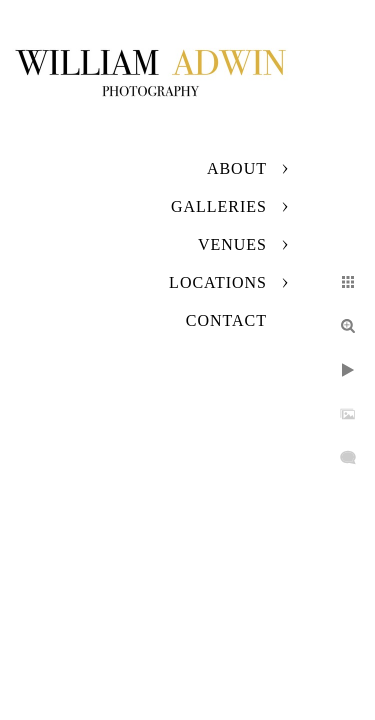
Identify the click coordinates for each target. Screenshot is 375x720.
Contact (226, 320)
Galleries (219, 206)
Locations (218, 282)
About (237, 168)
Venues (232, 244)
